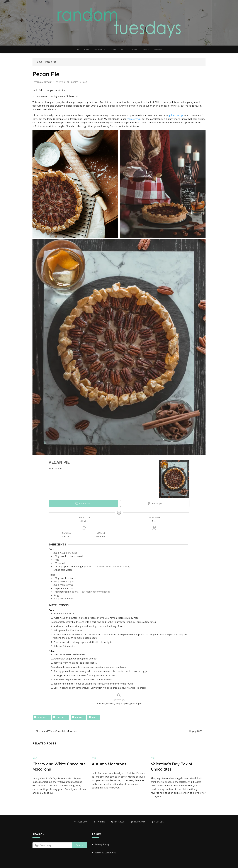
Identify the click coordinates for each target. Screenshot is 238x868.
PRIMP (146, 49)
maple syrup (134, 119)
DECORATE (100, 49)
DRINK (113, 49)
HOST (124, 49)
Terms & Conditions (105, 853)
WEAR (135, 49)
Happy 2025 (196, 731)
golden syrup (176, 115)
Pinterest (118, 822)
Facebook (81, 822)
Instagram (138, 822)
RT (68, 82)
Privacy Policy (102, 844)
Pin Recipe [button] (155, 503)
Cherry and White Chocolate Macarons (57, 731)
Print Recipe (83, 503)
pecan (78, 717)
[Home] (40, 62)
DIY (77, 49)
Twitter (99, 822)
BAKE (87, 49)
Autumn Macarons (109, 764)
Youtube (158, 822)
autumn (42, 717)
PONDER (158, 49)
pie (94, 717)
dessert (61, 717)
